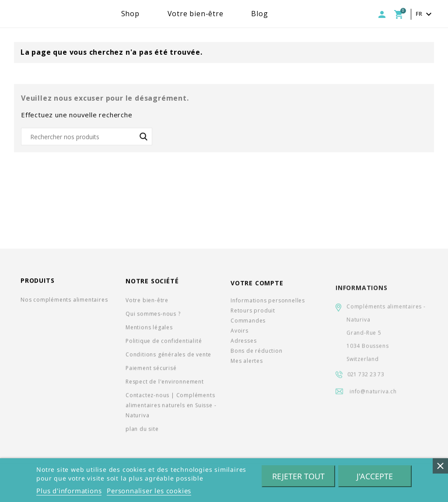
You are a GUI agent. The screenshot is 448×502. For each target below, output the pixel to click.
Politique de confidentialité (164, 344)
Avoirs (240, 336)
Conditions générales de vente (168, 357)
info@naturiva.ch (373, 402)
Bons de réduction (257, 356)
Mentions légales (149, 330)
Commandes (248, 326)
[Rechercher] (87, 137)
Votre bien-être (223, 14)
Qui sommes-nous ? (153, 317)
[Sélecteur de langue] (425, 14)
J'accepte (375, 476)
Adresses (243, 346)
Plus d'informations (69, 491)
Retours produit (253, 316)
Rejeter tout (298, 476)
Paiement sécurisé (151, 371)
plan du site (142, 432)
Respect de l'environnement (165, 384)
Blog (287, 14)
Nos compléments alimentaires (64, 301)
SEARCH (143, 137)
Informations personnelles (268, 306)
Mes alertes (247, 367)
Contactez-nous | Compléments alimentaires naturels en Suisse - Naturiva (171, 408)
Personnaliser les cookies (149, 491)
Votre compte (257, 289)
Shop (158, 14)
